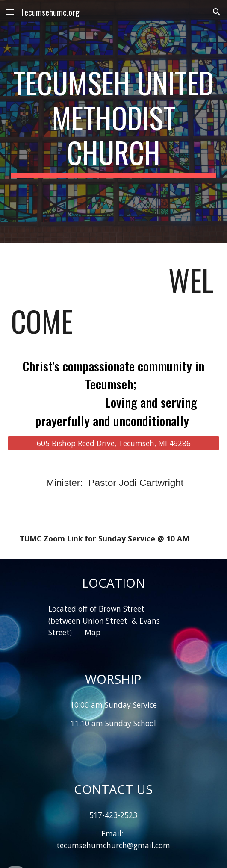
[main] (113, 122)
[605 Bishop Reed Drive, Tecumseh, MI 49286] (113, 443)
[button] (10, 12)
